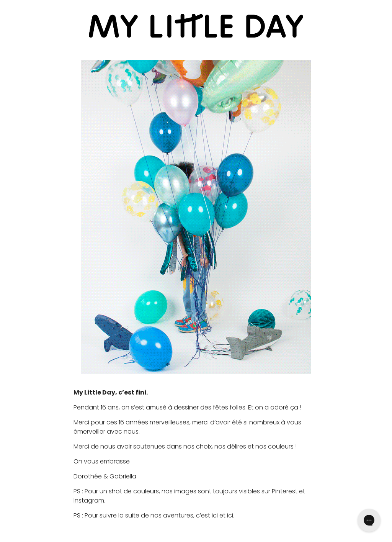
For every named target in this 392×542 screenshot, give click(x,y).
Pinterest (285, 491)
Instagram (89, 500)
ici (215, 515)
